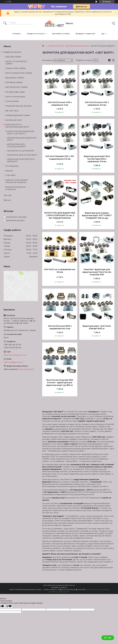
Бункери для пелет (14, 120)
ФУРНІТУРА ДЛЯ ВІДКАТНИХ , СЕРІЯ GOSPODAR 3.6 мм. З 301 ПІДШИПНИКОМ (60, 216)
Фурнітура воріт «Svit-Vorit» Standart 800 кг (97, 327)
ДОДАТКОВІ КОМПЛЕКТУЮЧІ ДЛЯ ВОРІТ (21, 160)
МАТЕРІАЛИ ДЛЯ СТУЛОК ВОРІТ (22, 155)
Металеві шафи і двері (15, 92)
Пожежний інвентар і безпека (18, 106)
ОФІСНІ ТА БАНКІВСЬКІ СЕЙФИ (16, 63)
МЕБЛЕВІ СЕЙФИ (13, 57)
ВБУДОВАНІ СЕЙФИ (15, 78)
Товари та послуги (36, 34)
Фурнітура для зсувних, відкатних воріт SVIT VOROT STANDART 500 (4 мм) (97, 216)
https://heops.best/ (26, 369)
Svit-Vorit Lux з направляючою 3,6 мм (60, 271)
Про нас (8, 195)
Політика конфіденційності (59, 592)
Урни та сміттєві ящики (15, 97)
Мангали (9, 171)
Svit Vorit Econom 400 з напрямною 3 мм (60, 104)
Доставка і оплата (61, 34)
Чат (108, 638)
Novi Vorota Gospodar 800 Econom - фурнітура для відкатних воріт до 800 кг (60, 383)
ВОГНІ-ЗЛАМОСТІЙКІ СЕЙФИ (19, 73)
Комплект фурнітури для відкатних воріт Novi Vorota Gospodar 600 (97, 272)
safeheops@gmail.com (13, 362)
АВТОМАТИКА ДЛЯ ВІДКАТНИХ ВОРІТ (22, 139)
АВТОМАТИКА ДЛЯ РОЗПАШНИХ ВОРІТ (17, 145)
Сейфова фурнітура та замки (18, 115)
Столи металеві (12, 101)
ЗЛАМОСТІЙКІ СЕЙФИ (16, 68)
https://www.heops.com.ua (15, 355)
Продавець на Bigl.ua (59, 587)
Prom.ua (72, 585)
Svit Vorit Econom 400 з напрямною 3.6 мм (97, 104)
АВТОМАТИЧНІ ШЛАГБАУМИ (21, 151)
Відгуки (7, 200)
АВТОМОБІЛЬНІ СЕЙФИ (16, 87)
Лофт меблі (10, 175)
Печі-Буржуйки (12, 166)
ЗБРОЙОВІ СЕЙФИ (14, 83)
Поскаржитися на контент (98, 589)
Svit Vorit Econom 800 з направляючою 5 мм (60, 327)
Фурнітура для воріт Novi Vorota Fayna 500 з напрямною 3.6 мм (97, 159)
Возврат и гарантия (85, 34)
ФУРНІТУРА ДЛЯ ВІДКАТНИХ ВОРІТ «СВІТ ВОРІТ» (21, 133)
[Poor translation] (9, 606)
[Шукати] (5, 23)
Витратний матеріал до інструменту (15, 188)
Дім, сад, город (12, 111)
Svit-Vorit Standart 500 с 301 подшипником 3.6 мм (60, 158)
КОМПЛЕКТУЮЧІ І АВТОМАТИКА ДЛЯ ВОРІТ (69, 46)
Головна (16, 34)
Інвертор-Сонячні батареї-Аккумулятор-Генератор (17, 181)
